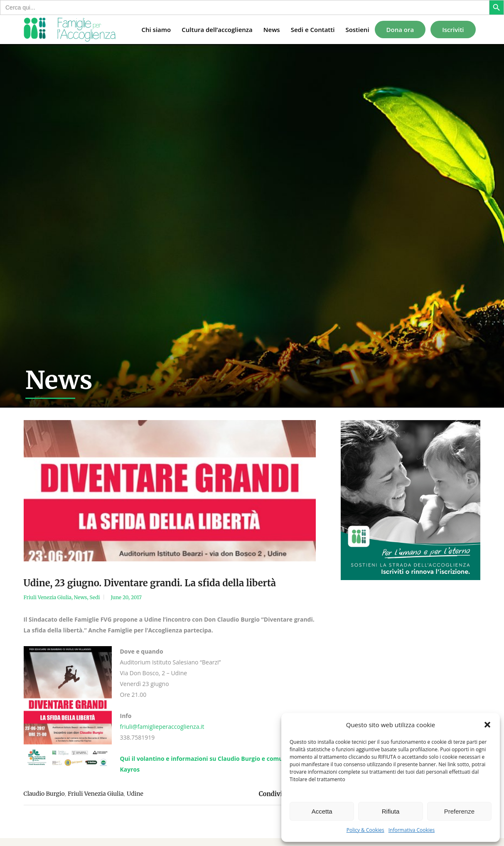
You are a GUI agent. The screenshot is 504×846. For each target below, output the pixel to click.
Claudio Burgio (44, 794)
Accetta (322, 811)
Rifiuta (391, 811)
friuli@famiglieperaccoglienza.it (162, 727)
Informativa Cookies (412, 830)
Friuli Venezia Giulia (48, 597)
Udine (135, 794)
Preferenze (459, 811)
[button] (487, 725)
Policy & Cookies (365, 830)
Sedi (95, 597)
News (81, 597)
